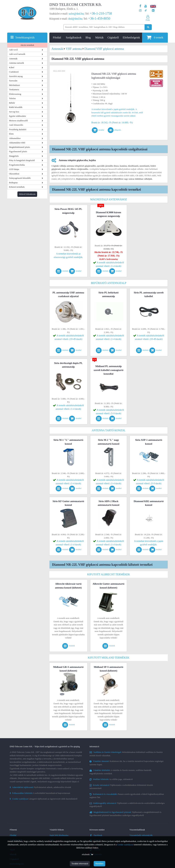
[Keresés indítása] (148, 27)
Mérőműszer (15, 85)
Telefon (12, 98)
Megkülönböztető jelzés (19, 147)
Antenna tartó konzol (109, 430)
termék (155, 37)
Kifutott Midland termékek (109, 658)
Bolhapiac (13, 183)
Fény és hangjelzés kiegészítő (22, 160)
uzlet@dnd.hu (76, 14)
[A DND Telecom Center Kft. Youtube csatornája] (146, 6)
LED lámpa (14, 169)
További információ (80, 864)
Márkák (100, 38)
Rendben (99, 864)
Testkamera (14, 89)
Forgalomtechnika (17, 165)
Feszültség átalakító (18, 129)
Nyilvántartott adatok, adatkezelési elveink (40, 787)
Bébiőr (12, 103)
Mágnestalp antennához (108, 199)
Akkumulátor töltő (17, 143)
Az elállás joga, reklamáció (111, 779)
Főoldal (57, 38)
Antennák (13, 59)
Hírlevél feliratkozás (27, 194)
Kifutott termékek (17, 187)
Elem (11, 134)
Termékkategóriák (25, 38)
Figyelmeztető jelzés (18, 151)
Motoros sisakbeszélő (18, 121)
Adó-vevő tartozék (17, 54)
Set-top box (14, 112)
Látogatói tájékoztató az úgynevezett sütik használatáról (43, 799)
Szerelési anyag (16, 76)
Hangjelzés (14, 156)
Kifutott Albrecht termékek (109, 574)
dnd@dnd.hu (75, 19)
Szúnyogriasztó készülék (20, 178)
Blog (88, 38)
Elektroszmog (15, 94)
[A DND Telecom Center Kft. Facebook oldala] (140, 6)
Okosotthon (14, 174)
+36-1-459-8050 (99, 18)
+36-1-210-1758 (101, 13)
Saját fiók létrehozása (59, 835)
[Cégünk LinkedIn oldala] (153, 11)
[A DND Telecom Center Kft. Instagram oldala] (140, 11)
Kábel (12, 67)
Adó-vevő (13, 50)
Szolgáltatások (74, 38)
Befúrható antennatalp (109, 283)
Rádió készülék (16, 107)
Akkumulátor (15, 138)
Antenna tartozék (16, 63)
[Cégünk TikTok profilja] (146, 11)
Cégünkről (113, 38)
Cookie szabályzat (125, 845)
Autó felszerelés (16, 125)
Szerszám (13, 81)
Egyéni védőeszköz (17, 116)
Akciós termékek (27, 45)
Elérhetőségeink (131, 38)
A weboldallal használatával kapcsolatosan (40, 793)
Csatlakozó (14, 72)
